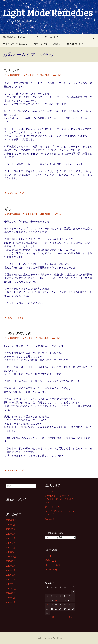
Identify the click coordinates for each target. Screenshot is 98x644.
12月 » (69, 617)
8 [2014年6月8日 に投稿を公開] (73, 596)
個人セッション (75, 44)
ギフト (10, 209)
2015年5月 (11, 575)
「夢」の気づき (18, 333)
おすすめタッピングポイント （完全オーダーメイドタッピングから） (60, 499)
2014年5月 (11, 598)
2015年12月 (11, 552)
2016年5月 (11, 534)
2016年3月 (11, 538)
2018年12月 (11, 520)
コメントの (52, 565)
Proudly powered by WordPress (49, 638)
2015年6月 (11, 570)
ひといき (12, 70)
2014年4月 (11, 602)
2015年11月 (11, 557)
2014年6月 (11, 593)
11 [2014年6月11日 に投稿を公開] (56, 600)
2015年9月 (11, 561)
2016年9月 (11, 529)
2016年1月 (11, 548)
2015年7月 (11, 566)
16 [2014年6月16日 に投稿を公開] (47, 605)
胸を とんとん (52, 507)
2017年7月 (11, 525)
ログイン (49, 556)
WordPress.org (51, 570)
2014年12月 (11, 589)
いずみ (58, 75)
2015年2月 (11, 580)
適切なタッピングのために (47, 44)
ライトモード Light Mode (38, 75)
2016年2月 (11, 543)
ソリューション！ (54, 491)
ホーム (35, 37)
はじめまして (52, 37)
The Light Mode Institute (14, 37)
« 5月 (52, 617)
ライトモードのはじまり (15, 44)
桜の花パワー (51, 519)
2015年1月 (11, 584)
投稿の (50, 560)
